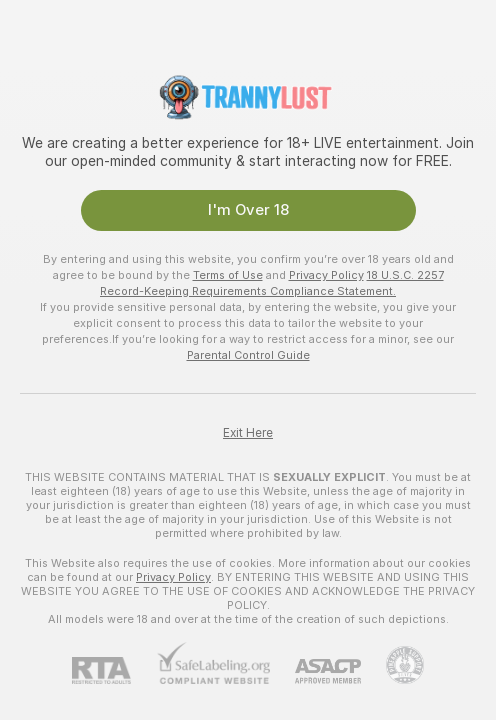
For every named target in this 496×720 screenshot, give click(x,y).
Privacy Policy (326, 275)
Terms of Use (228, 275)
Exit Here (248, 433)
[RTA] (114, 670)
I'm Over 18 (248, 210)
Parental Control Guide (248, 355)
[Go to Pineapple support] (392, 665)
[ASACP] (315, 671)
